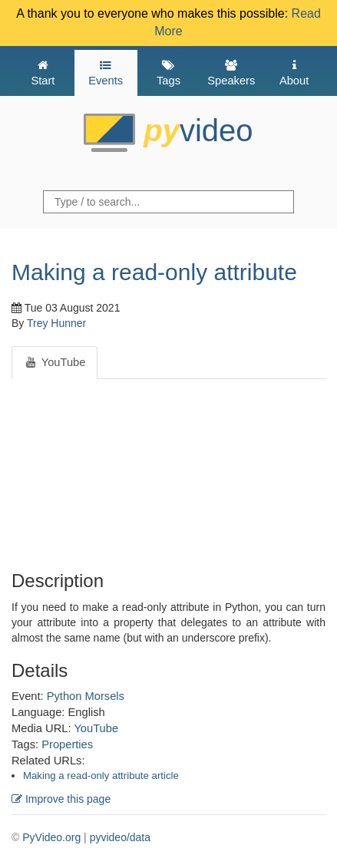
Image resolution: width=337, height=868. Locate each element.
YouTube (96, 728)
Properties (67, 744)
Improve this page (61, 799)
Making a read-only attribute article (101, 776)
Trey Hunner (56, 323)
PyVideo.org (51, 837)
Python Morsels (86, 696)
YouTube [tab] (55, 362)
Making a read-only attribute (154, 272)
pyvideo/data (120, 837)
